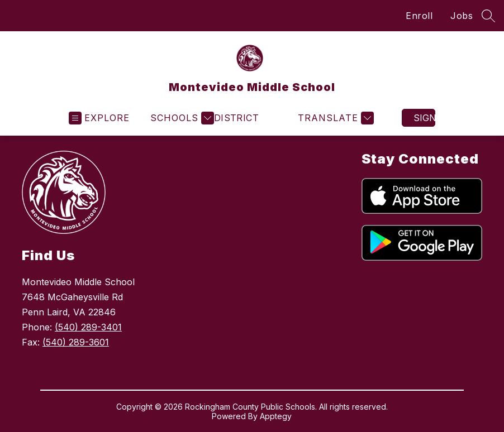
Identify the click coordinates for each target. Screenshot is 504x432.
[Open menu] (99, 118)
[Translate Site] (334, 118)
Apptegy (276, 416)
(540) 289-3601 (76, 342)
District (237, 118)
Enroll (419, 16)
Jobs (462, 16)
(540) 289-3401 (88, 327)
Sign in (424, 118)
